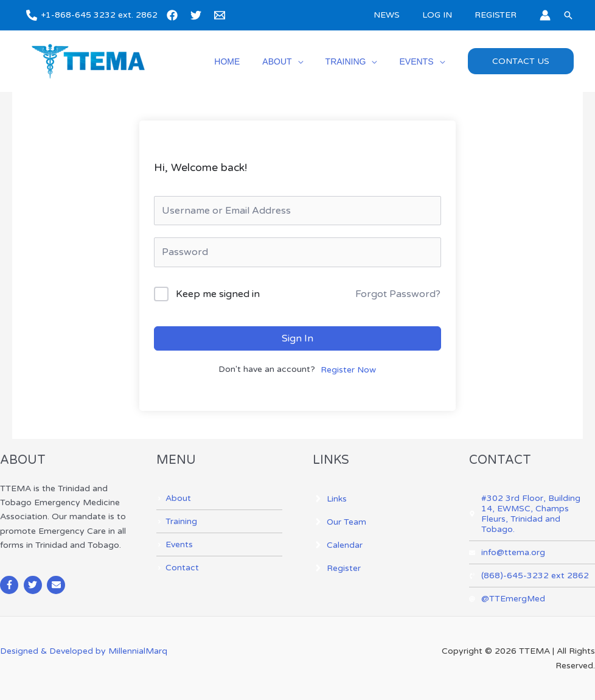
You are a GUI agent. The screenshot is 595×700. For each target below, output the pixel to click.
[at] (507, 599)
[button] (568, 15)
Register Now (348, 370)
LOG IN (445, 15)
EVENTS (419, 61)
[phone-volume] (529, 576)
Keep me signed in (218, 294)
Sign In (297, 338)
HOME (246, 61)
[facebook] (174, 15)
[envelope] (57, 585)
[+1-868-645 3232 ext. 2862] (92, 15)
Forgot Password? (398, 294)
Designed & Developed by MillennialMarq (84, 651)
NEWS (400, 15)
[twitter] (198, 15)
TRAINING (354, 61)
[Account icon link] (545, 15)
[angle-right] (174, 498)
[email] (221, 15)
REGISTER (498, 15)
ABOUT (291, 61)
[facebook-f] (11, 585)
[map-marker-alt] (532, 514)
